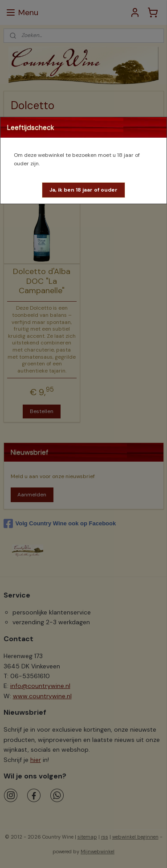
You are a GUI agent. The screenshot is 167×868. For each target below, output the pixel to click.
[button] (83, 190)
